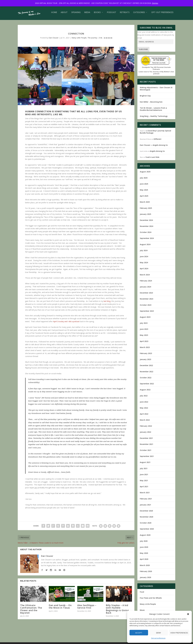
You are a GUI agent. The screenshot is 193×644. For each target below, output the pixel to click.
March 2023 (145, 349)
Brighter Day (145, 97)
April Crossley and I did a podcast (66, 323)
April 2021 (144, 488)
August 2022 (145, 391)
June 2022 (144, 404)
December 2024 (146, 222)
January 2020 (145, 579)
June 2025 (144, 186)
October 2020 (146, 525)
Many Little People (79, 39)
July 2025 (144, 180)
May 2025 (144, 192)
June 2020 (144, 549)
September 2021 (147, 458)
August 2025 (145, 173)
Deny (159, 633)
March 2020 (145, 567)
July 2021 (144, 470)
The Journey (92, 39)
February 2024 (146, 282)
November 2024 (146, 228)
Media (87, 14)
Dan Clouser (54, 39)
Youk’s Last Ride (152, 159)
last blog (107, 303)
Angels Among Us (160, 147)
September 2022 (147, 385)
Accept (139, 633)
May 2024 (144, 264)
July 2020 (144, 543)
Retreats (125, 14)
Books (97, 14)
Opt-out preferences (158, 638)
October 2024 (146, 234)
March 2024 (145, 276)
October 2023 (146, 307)
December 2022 (146, 367)
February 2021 (146, 500)
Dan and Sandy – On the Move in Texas (60, 608)
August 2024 (145, 246)
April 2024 (144, 270)
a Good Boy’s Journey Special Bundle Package (155, 133)
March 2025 (145, 204)
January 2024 (145, 288)
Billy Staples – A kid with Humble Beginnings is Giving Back (117, 611)
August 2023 (145, 319)
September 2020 (147, 531)
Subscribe (143, 51)
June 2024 (144, 258)
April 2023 (144, 343)
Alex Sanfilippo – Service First (87, 608)
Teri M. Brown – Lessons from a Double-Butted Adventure (153, 111)
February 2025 (146, 210)
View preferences (179, 633)
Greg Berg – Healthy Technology (154, 118)
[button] (188, 614)
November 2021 (146, 446)
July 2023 (144, 325)
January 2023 (145, 361)
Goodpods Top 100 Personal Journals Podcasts (156, 70)
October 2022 (146, 379)
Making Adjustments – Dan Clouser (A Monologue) (156, 90)
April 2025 (144, 198)
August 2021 (145, 464)
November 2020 (146, 519)
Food (142, 594)
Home (54, 14)
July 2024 (144, 252)
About (64, 14)
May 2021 (144, 482)
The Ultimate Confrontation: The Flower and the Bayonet (31, 611)
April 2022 (144, 416)
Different (158, 141)
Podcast (112, 14)
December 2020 (146, 512)
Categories (139, 14)
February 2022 (146, 428)
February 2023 (146, 355)
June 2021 (144, 476)
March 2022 (145, 422)
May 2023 (144, 337)
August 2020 (145, 537)
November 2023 (146, 301)
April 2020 (144, 561)
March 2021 (145, 494)
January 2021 (145, 506)
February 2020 (146, 573)
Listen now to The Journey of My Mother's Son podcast (156, 74)
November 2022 (146, 373)
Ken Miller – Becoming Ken (151, 104)
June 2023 (144, 331)
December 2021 (146, 440)
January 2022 (145, 434)
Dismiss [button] (155, 3)
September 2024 (147, 240)
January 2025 (145, 216)
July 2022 (144, 397)
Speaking (76, 14)
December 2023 (146, 294)
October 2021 (146, 452)
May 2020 (144, 555)
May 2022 (144, 410)
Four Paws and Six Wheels (151, 600)
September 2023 (147, 313)
